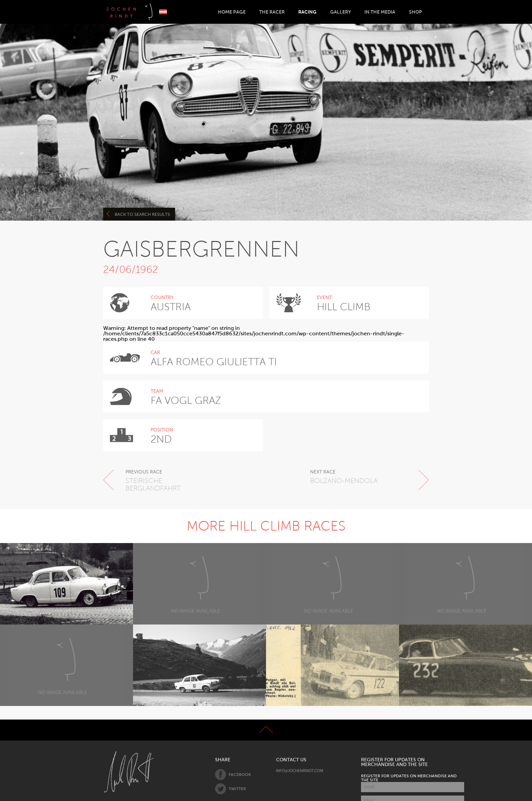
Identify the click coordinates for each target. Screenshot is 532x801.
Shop (415, 12)
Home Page (232, 12)
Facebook (233, 775)
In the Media (380, 12)
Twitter (231, 789)
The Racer (272, 12)
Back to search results (138, 214)
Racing (307, 12)
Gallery (340, 12)
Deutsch (163, 12)
